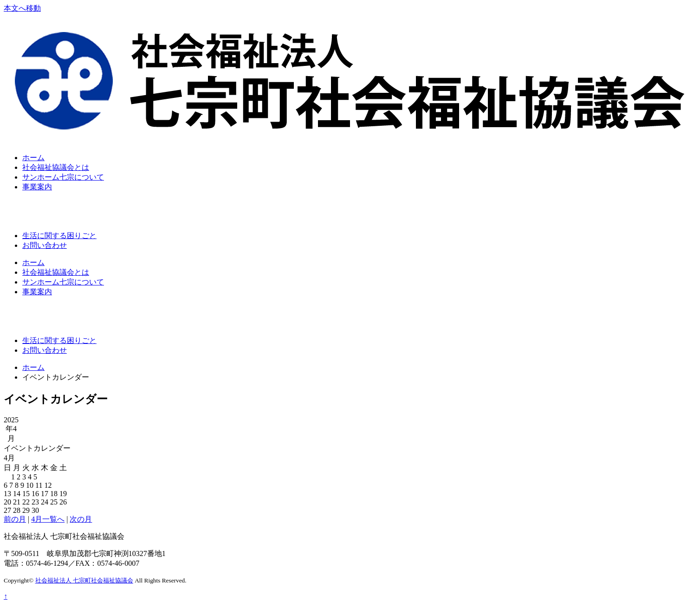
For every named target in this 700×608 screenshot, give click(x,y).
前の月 (15, 519)
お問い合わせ (45, 245)
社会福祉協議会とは (56, 167)
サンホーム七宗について (63, 177)
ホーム (33, 158)
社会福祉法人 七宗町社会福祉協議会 (84, 580)
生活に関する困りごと (59, 236)
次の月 (81, 519)
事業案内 (37, 187)
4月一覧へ (48, 519)
